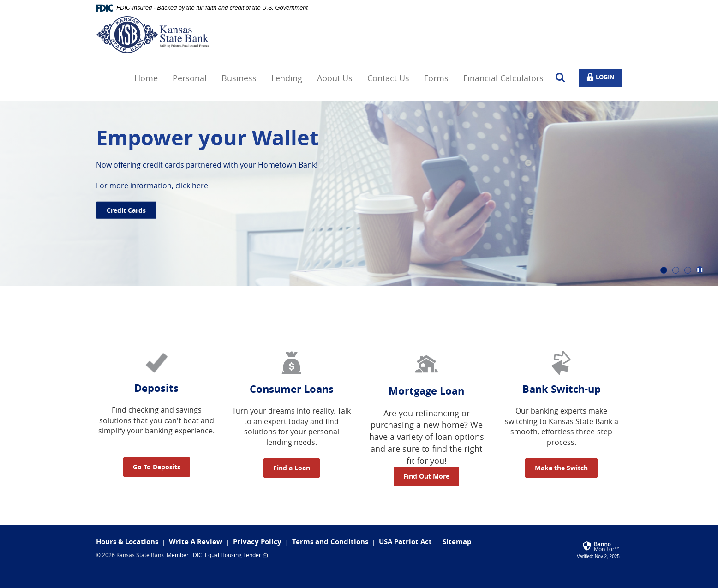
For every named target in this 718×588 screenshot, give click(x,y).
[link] (599, 549)
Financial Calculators (503, 78)
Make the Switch (561, 468)
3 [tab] (688, 270)
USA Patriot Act (405, 542)
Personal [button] (190, 78)
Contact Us (388, 78)
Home (146, 78)
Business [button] (239, 78)
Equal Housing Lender (233, 555)
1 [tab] (664, 270)
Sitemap (457, 542)
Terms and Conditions (330, 542)
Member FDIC (184, 555)
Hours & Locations (127, 542)
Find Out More (426, 476)
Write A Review (196, 542)
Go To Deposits (157, 467)
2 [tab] (676, 270)
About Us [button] (335, 78)
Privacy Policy (257, 542)
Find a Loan (292, 468)
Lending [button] (287, 78)
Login (603, 77)
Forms (436, 78)
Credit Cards (126, 210)
